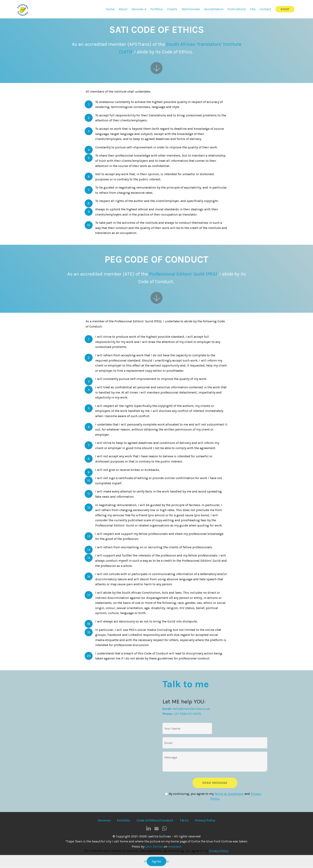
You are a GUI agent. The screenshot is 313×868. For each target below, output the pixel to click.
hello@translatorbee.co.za (191, 709)
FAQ (253, 9)
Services (138, 9)
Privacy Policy (219, 851)
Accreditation (214, 9)
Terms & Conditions (229, 794)
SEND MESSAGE (215, 783)
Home (110, 9)
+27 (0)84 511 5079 (187, 714)
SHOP (285, 9)
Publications (237, 9)
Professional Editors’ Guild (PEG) (183, 274)
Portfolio (157, 9)
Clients (172, 9)
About (123, 9)
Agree (156, 861)
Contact (265, 9)
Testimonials (191, 9)
